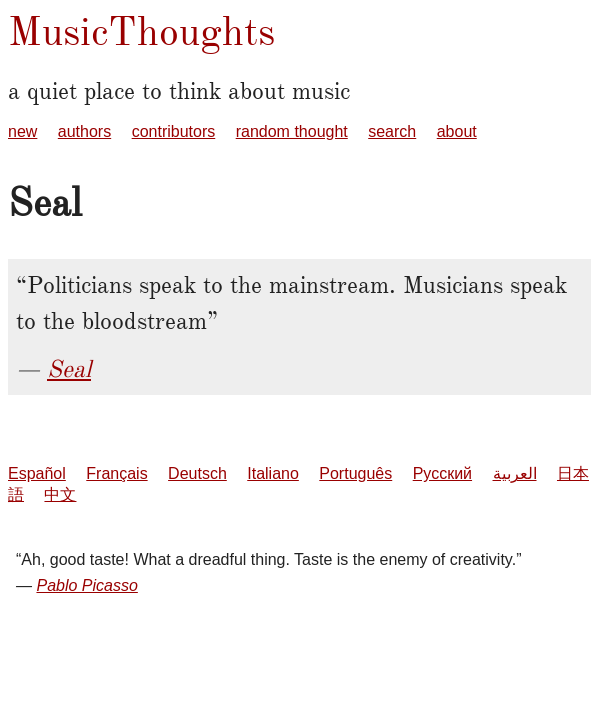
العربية (515, 473)
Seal (69, 369)
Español (37, 473)
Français (116, 473)
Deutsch (197, 473)
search (392, 131)
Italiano (273, 473)
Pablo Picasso (86, 585)
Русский (442, 473)
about (457, 131)
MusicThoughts (141, 31)
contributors (174, 131)
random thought (292, 131)
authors (84, 131)
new (22, 131)
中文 (60, 494)
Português (355, 473)
